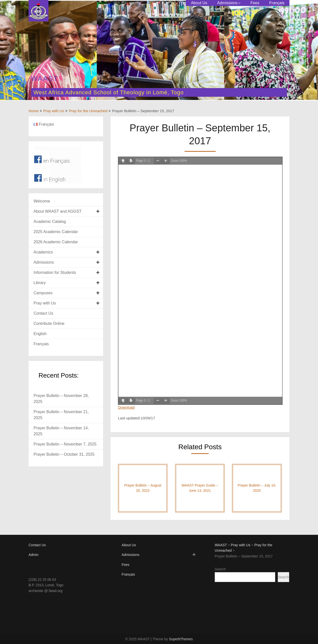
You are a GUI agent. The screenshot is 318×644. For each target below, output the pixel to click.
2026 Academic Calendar (56, 242)
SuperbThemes (181, 639)
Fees (255, 3)
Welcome (42, 201)
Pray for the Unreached (88, 111)
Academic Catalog (50, 222)
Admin (34, 555)
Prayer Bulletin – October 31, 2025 (64, 454)
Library (40, 283)
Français (277, 3)
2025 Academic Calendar (56, 232)
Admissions (227, 3)
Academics (43, 252)
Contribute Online (49, 323)
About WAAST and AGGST (58, 211)
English (40, 334)
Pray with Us (54, 111)
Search (220, 569)
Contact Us (43, 313)
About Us (199, 3)
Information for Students (55, 272)
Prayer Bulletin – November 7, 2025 (65, 444)
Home (34, 111)
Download (126, 407)
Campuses (43, 293)
